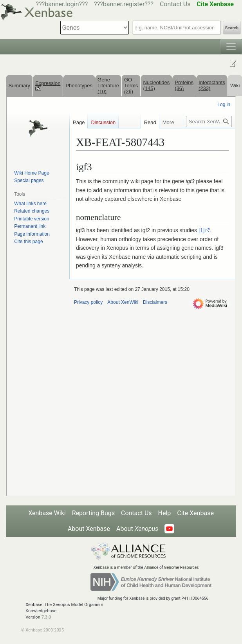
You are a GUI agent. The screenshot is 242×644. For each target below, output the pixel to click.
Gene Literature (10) (108, 86)
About (137, 529)
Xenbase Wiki (47, 513)
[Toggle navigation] (231, 47)
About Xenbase (89, 529)
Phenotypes (79, 86)
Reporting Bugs (93, 513)
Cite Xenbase (195, 513)
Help (165, 513)
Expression (48, 85)
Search (232, 28)
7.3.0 (46, 617)
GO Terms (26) (131, 86)
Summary (19, 86)
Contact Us (175, 4)
